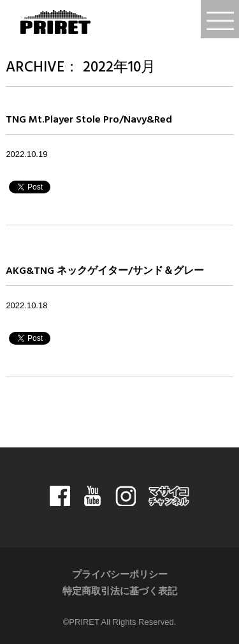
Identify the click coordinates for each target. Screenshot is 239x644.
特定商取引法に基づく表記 (120, 592)
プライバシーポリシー (120, 575)
